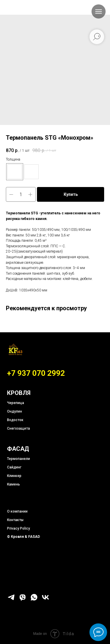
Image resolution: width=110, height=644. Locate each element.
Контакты (15, 520)
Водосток (15, 420)
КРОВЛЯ (19, 393)
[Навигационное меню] (99, 11)
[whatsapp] (34, 600)
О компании (17, 511)
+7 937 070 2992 (36, 373)
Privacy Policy (18, 528)
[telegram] (11, 600)
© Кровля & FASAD (23, 537)
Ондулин (15, 411)
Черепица (16, 403)
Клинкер (14, 476)
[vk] (45, 600)
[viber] (23, 600)
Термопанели (18, 459)
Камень (13, 484)
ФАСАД (18, 449)
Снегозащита (18, 428)
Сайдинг (14, 467)
